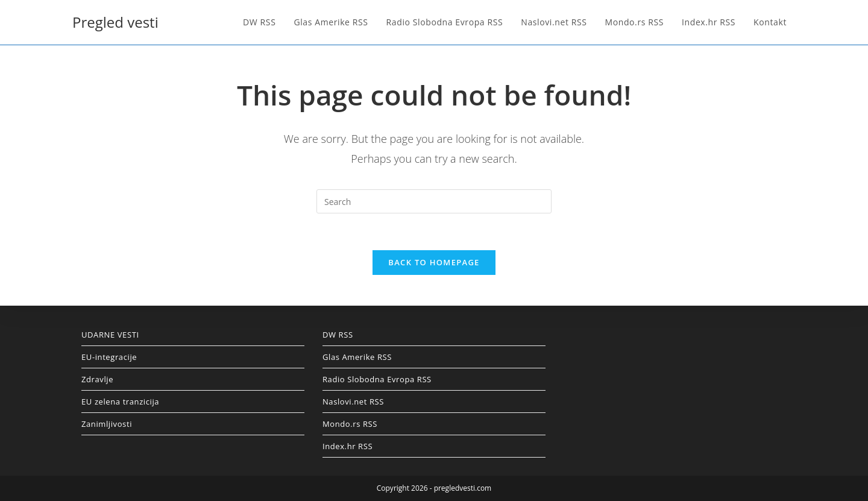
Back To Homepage (434, 262)
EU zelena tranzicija (120, 402)
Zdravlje (97, 379)
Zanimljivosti (107, 424)
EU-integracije (109, 357)
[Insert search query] (434, 201)
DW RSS (338, 335)
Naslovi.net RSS (353, 402)
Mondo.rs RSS (350, 424)
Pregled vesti (115, 22)
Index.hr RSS (348, 446)
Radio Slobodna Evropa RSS (377, 379)
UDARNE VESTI (110, 335)
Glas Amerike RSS (357, 357)
